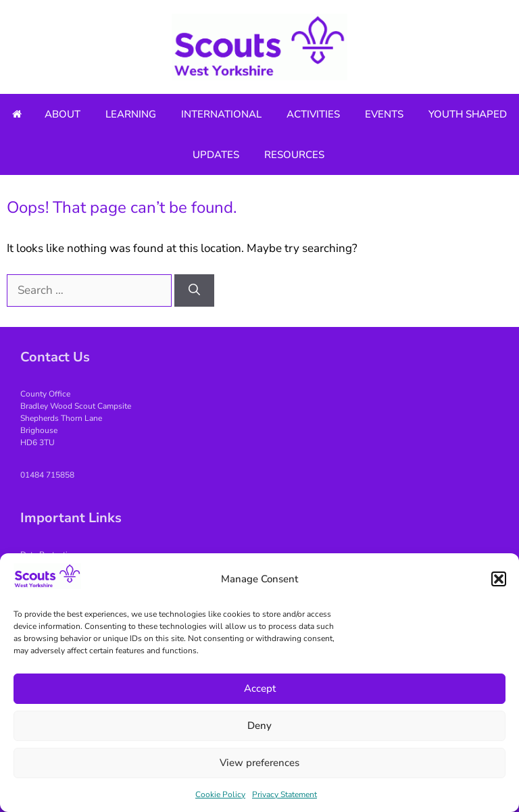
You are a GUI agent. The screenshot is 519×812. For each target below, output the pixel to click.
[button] (499, 579)
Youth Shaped (468, 114)
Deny (259, 726)
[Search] (194, 290)
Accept (260, 688)
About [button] (63, 114)
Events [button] (384, 114)
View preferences (259, 763)
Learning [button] (131, 114)
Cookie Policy (220, 794)
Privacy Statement (285, 794)
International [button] (221, 114)
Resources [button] (294, 155)
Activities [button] (313, 114)
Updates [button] (216, 155)
